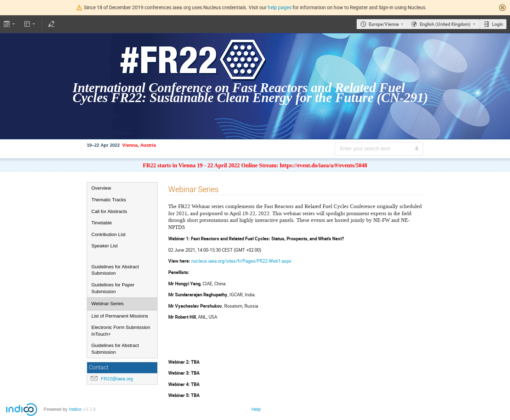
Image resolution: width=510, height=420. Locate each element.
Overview (101, 188)
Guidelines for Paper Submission (113, 288)
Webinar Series (107, 304)
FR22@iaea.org (117, 379)
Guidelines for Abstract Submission (115, 270)
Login (497, 24)
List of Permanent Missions (120, 316)
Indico (75, 409)
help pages (280, 7)
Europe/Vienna (384, 24)
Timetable (102, 223)
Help (256, 409)
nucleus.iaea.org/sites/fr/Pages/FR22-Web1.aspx (241, 261)
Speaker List (104, 246)
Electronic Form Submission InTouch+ (121, 331)
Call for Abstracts (109, 211)
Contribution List (108, 234)
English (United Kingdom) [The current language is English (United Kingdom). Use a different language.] (445, 24)
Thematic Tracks (109, 200)
